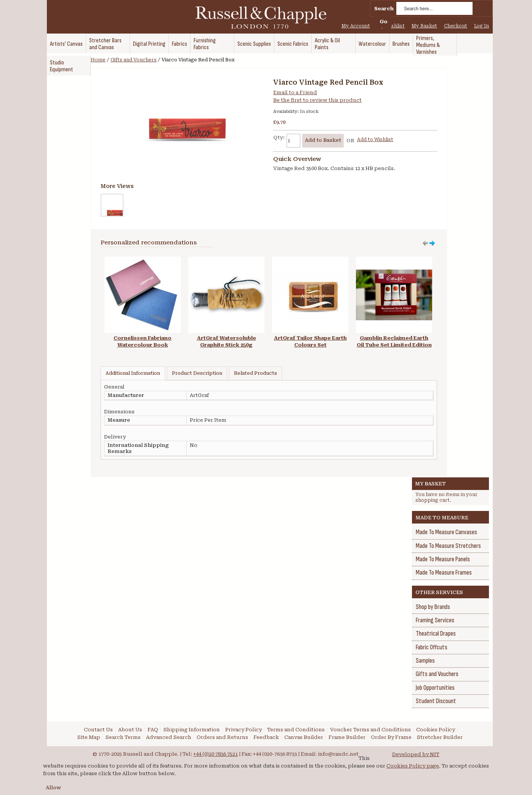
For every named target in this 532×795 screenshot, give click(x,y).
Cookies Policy (436, 730)
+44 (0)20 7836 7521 (216, 754)
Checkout (456, 26)
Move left (432, 243)
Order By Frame (391, 737)
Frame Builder (347, 737)
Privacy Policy (244, 730)
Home (98, 60)
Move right (425, 243)
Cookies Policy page (413, 766)
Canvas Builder (304, 737)
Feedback (266, 737)
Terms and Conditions (296, 730)
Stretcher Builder (440, 737)
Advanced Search (169, 737)
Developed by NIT (416, 754)
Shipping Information (192, 730)
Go (384, 22)
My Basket (424, 26)
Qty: (279, 137)
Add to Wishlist (375, 140)
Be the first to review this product (317, 100)
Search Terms (123, 737)
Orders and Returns (222, 737)
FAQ (153, 730)
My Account (356, 26)
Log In (482, 26)
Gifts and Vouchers (134, 60)
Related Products (256, 373)
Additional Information (133, 373)
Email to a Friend (295, 92)
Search (384, 9)
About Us (130, 730)
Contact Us (98, 730)
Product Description (197, 373)
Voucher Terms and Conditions (370, 730)
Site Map (89, 737)
